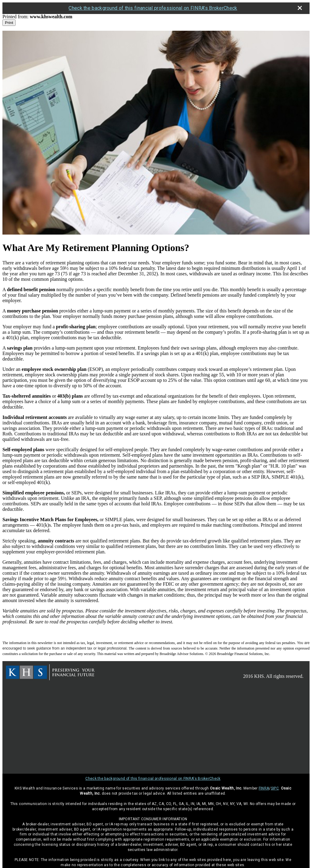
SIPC (275, 788)
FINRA (264, 788)
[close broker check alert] (300, 8)
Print (9, 23)
